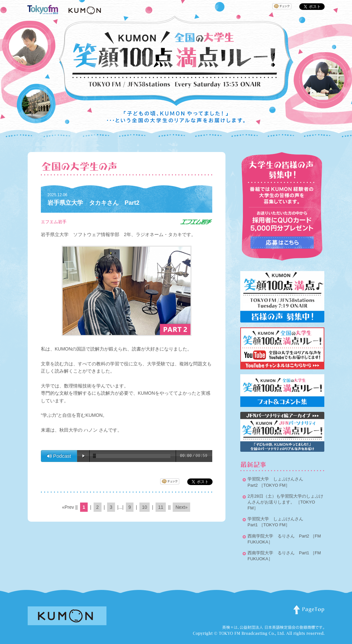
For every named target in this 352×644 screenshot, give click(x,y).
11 (161, 507)
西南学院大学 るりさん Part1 (278, 553)
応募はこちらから (282, 243)
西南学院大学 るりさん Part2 (278, 536)
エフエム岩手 (54, 222)
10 (145, 507)
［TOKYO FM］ (275, 485)
